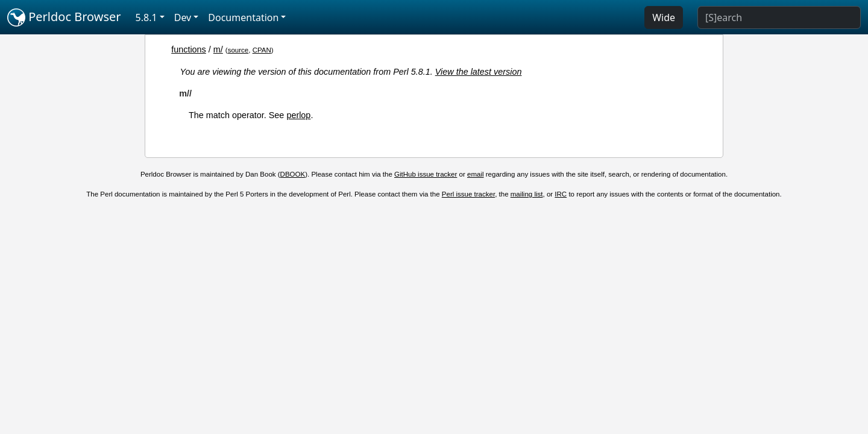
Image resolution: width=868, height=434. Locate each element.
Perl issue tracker (468, 194)
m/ (218, 49)
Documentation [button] (243, 17)
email (476, 174)
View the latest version (479, 72)
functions (189, 49)
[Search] (779, 17)
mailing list (527, 194)
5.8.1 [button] (146, 17)
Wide (664, 17)
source (238, 50)
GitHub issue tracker (426, 174)
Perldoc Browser (64, 17)
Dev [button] (183, 17)
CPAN (262, 50)
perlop (298, 115)
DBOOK (293, 174)
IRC (561, 194)
